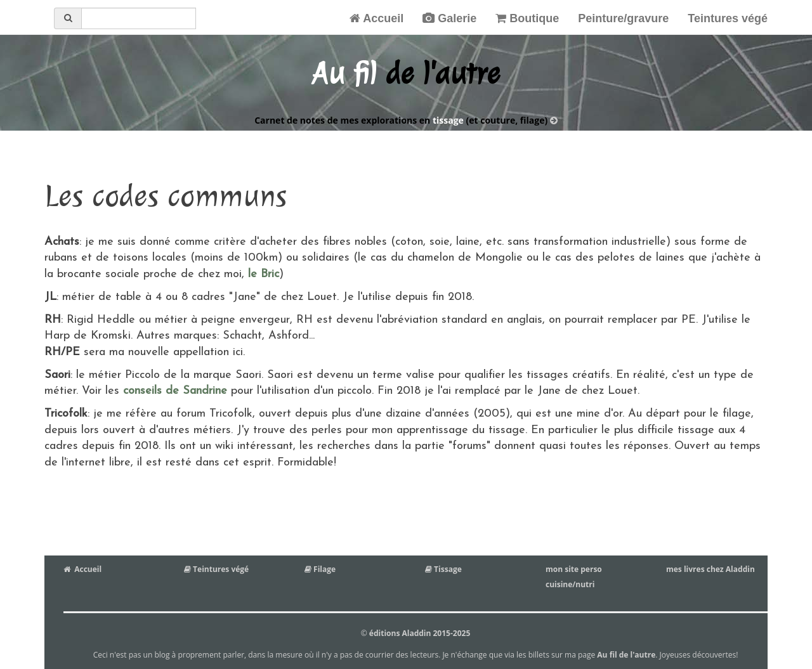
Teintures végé (728, 18)
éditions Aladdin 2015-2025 (420, 633)
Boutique (527, 18)
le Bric (262, 274)
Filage (320, 569)
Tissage (443, 569)
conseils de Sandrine (175, 391)
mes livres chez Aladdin (710, 569)
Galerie (449, 18)
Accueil (377, 18)
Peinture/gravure (623, 18)
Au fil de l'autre (626, 655)
